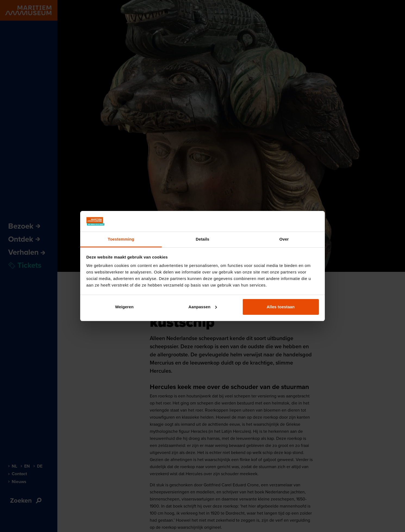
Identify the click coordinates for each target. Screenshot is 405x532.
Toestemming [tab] (121, 239)
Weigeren (124, 307)
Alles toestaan (281, 307)
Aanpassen (203, 307)
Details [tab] (202, 239)
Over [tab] (284, 239)
